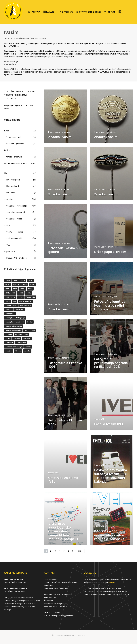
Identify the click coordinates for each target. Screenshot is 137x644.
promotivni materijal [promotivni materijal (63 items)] (14, 347)
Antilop (7, 150)
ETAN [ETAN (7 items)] (20, 297)
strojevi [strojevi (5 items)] (9, 351)
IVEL (102, 419)
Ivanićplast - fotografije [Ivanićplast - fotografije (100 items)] (15, 318)
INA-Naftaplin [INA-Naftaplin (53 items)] (11, 305)
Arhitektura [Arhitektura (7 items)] (10, 297)
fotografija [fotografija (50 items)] (30, 297)
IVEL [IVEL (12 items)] (26, 330)
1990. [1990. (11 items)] (23, 289)
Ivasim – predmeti (14, 238)
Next (80, 551)
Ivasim (51, 132)
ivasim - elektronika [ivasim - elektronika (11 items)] (14, 326)
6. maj (7, 131)
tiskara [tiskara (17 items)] (18, 351)
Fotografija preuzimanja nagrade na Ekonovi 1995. (111, 363)
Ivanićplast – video (14, 219)
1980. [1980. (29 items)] (25, 285)
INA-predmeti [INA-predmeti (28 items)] (25, 305)
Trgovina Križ (9, 251)
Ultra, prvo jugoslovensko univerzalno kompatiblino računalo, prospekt (63, 531)
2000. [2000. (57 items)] (21, 293)
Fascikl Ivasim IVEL (109, 424)
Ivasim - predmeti (62, 132)
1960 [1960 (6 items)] (15, 281)
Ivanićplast (9, 199)
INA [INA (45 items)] (15, 301)
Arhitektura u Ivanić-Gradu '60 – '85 (19, 163)
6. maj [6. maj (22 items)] (8, 281)
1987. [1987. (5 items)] (15, 289)
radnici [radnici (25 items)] (28, 347)
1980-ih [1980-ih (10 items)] (16, 285)
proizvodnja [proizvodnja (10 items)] (21, 343)
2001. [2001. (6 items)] (29, 293)
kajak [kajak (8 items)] (33, 330)
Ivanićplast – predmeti (16, 212)
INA (5, 173)
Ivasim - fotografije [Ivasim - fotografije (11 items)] (13, 330)
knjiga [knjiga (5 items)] (8, 338)
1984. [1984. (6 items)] (32, 285)
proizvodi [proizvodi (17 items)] (9, 343)
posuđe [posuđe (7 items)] (17, 338)
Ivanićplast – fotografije (16, 206)
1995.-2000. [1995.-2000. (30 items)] (10, 293)
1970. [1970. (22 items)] (23, 281)
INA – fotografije (13, 180)
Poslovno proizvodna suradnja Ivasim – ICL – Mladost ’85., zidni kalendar (111, 476)
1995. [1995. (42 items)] (30, 289)
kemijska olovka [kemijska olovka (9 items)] (21, 334)
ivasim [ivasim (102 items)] (30, 322)
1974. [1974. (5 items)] (31, 281)
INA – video (11, 193)
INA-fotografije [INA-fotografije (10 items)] (25, 301)
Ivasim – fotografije (14, 232)
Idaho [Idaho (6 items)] (8, 301)
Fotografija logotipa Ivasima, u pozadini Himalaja (110, 306)
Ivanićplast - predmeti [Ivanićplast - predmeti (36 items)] (15, 322)
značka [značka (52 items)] (27, 351)
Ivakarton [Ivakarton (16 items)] (19, 310)
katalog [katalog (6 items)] (9, 334)
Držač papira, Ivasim (110, 252)
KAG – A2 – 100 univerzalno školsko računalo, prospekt (110, 535)
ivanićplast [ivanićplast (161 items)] (10, 314)
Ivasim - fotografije (109, 297)
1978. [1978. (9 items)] (8, 285)
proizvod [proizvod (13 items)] (27, 338)
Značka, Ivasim (60, 137)
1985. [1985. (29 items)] (8, 289)
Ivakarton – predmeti (15, 144)
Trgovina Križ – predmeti (16, 258)
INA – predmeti (12, 186)
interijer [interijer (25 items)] (9, 310)
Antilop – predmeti (14, 157)
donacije (112, 582)
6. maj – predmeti (14, 137)
